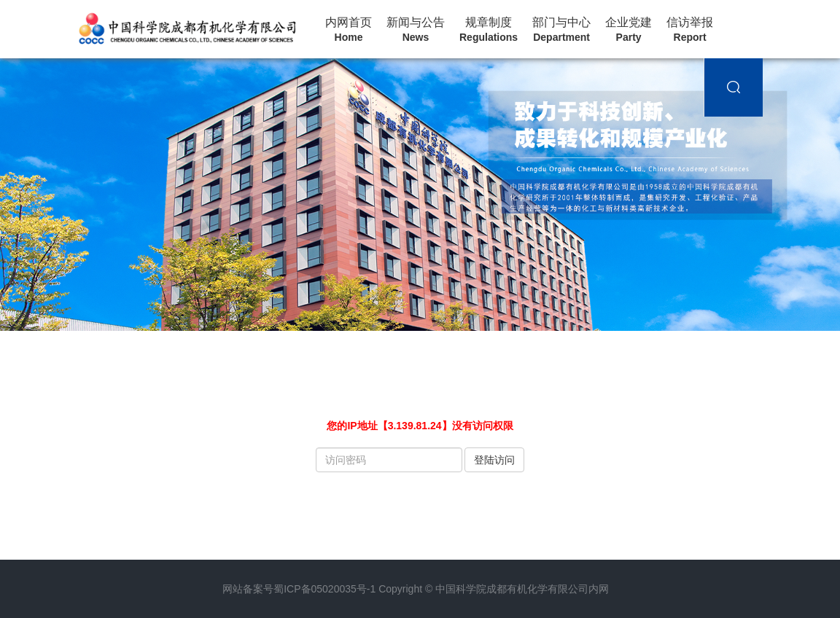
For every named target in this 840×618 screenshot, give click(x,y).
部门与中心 (561, 30)
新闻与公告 (416, 30)
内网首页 (349, 30)
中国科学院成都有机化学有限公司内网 (522, 589)
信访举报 (690, 30)
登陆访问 (494, 460)
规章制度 (489, 30)
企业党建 (629, 30)
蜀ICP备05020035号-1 (324, 589)
